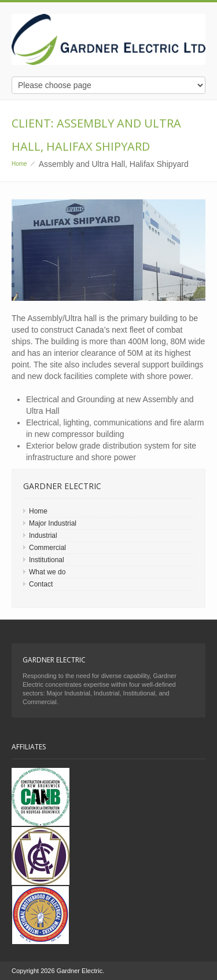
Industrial (43, 535)
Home (19, 164)
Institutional (47, 560)
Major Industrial (53, 523)
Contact (41, 584)
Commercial (47, 548)
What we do (47, 572)
